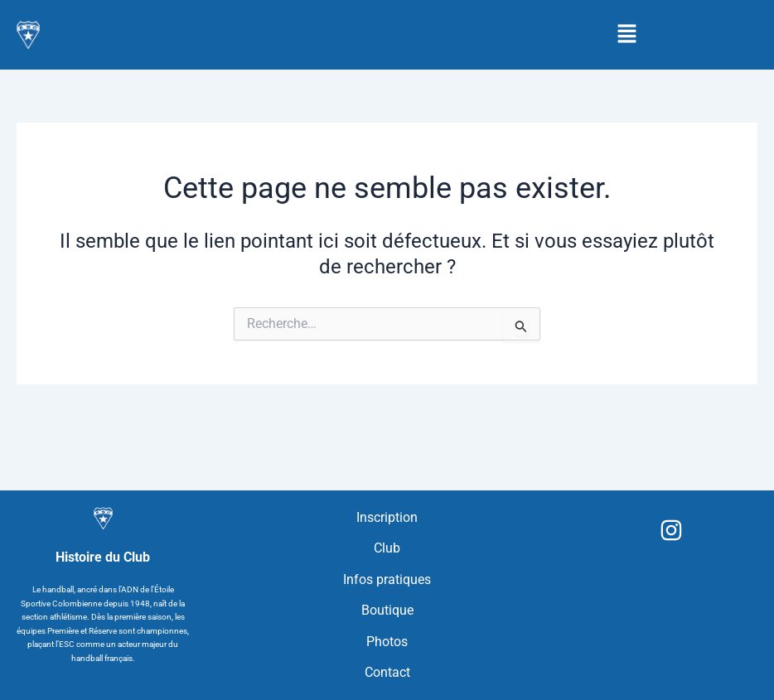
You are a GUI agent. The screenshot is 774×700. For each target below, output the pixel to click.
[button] (627, 35)
